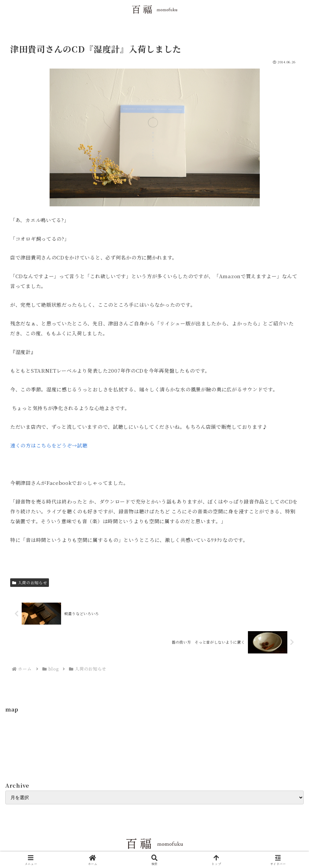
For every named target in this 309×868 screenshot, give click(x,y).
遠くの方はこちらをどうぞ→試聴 (49, 445)
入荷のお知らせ (30, 582)
